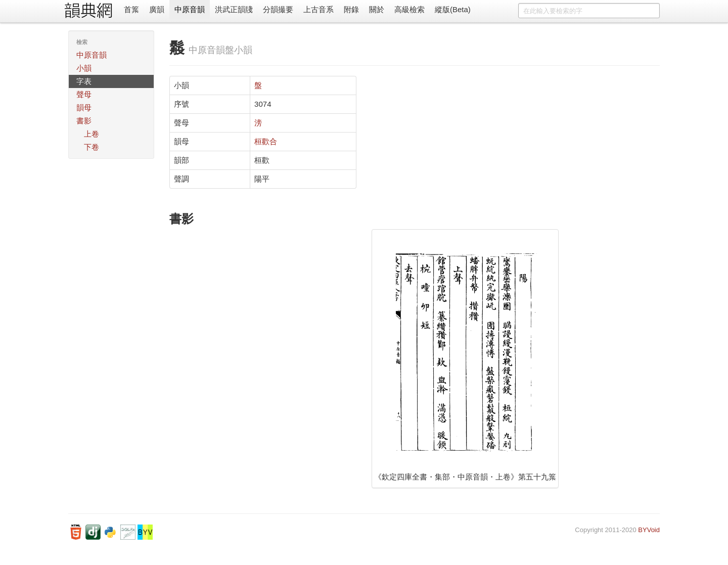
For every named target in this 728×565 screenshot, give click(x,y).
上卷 (92, 134)
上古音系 (318, 9)
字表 (84, 81)
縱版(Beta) (453, 9)
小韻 (84, 68)
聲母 (84, 94)
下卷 (92, 147)
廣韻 (157, 9)
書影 (84, 121)
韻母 (84, 107)
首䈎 (131, 9)
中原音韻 (190, 9)
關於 (377, 9)
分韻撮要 (278, 9)
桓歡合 (266, 141)
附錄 (351, 9)
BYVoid (649, 530)
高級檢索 (409, 9)
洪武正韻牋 (234, 9)
